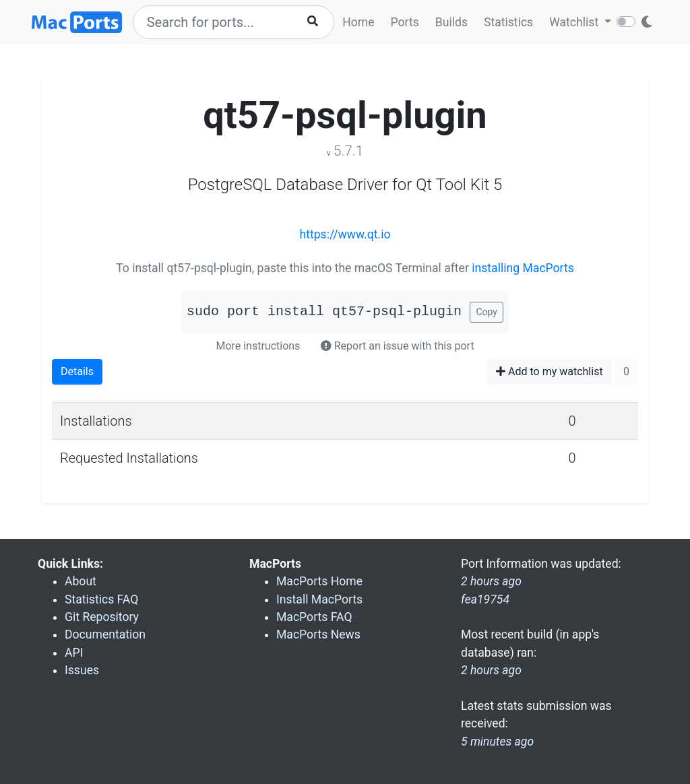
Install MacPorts (319, 599)
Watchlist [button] (575, 22)
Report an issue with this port (398, 346)
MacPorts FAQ (314, 617)
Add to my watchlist (550, 371)
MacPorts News (318, 634)
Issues (82, 670)
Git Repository (102, 617)
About (81, 581)
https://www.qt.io (345, 234)
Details (77, 371)
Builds (451, 22)
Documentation (105, 634)
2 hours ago (491, 670)
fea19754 (485, 599)
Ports (405, 22)
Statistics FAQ (101, 599)
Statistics (508, 22)
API (74, 653)
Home (358, 22)
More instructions (258, 346)
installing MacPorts (523, 268)
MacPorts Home (319, 581)
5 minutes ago (497, 742)
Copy (487, 312)
